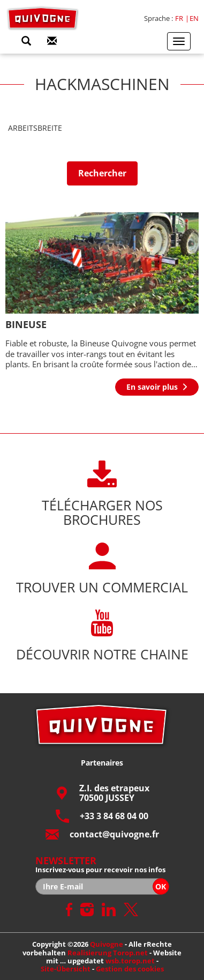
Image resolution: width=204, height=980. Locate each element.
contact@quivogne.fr (102, 834)
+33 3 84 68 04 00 (102, 816)
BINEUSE (26, 324)
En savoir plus (152, 387)
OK (161, 886)
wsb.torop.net (130, 961)
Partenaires (102, 763)
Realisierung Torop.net (108, 953)
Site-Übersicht (66, 969)
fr (179, 18)
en (194, 18)
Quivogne (107, 944)
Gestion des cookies (130, 969)
